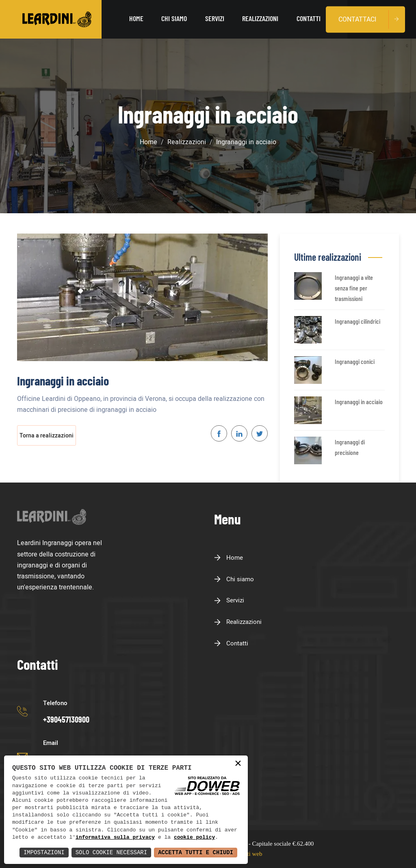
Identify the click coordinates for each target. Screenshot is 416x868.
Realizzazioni (261, 19)
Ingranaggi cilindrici (357, 321)
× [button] (238, 764)
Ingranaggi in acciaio (359, 402)
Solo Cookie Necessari (111, 852)
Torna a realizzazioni (47, 436)
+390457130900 (66, 719)
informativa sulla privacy (115, 838)
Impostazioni (44, 852)
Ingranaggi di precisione (350, 447)
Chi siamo (175, 19)
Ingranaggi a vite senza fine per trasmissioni (354, 288)
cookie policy (194, 838)
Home (137, 19)
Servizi (215, 19)
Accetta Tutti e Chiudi (196, 852)
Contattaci (357, 19)
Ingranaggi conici (355, 361)
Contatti (309, 19)
